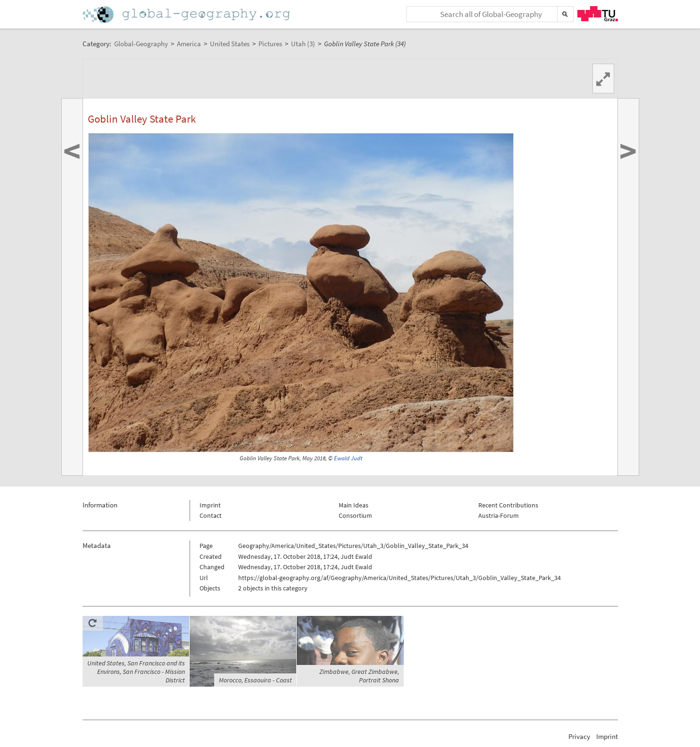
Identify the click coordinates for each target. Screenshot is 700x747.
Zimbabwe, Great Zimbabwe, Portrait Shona (359, 676)
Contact (211, 515)
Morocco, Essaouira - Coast (255, 680)
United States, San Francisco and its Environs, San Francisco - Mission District (136, 672)
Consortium (355, 515)
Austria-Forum (499, 515)
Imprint (210, 505)
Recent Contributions (508, 505)
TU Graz (598, 14)
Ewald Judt (348, 458)
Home (187, 14)
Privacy (579, 736)
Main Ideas (354, 505)
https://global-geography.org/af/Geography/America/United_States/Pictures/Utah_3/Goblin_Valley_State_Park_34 (400, 578)
